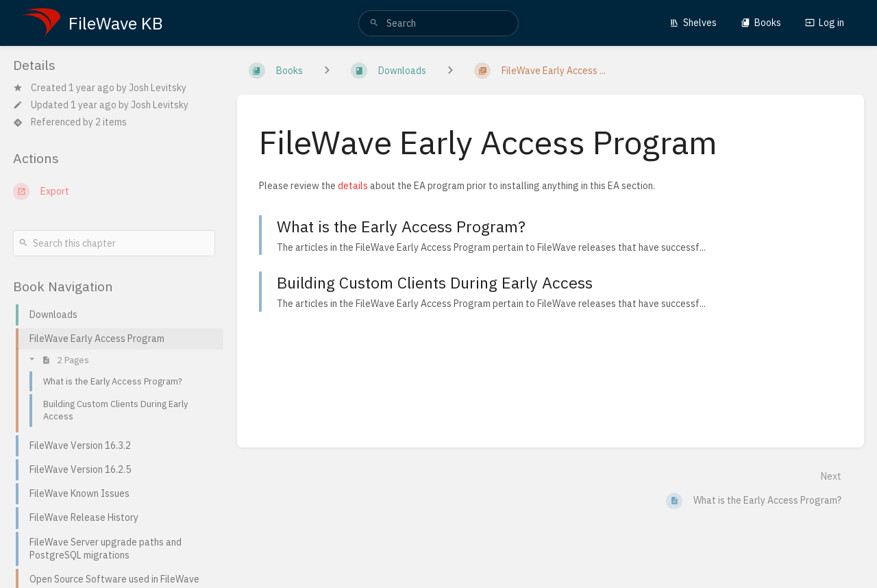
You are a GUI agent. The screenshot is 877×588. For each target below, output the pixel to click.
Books (761, 23)
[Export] (114, 191)
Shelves (693, 23)
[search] (438, 23)
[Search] (374, 23)
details (353, 186)
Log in (825, 23)
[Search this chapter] (114, 243)
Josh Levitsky (158, 88)
